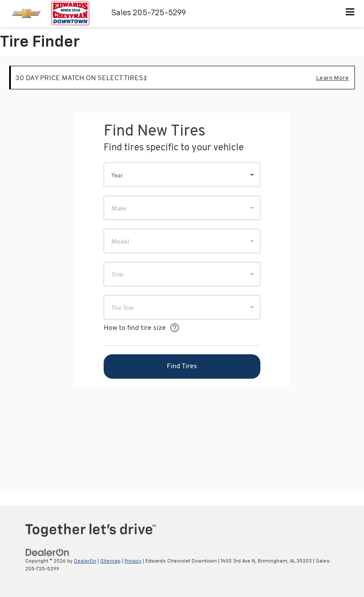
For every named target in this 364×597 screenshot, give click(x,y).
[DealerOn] (47, 552)
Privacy (133, 561)
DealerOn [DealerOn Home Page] (85, 561)
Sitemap (110, 561)
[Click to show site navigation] (350, 14)
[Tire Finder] (182, 274)
